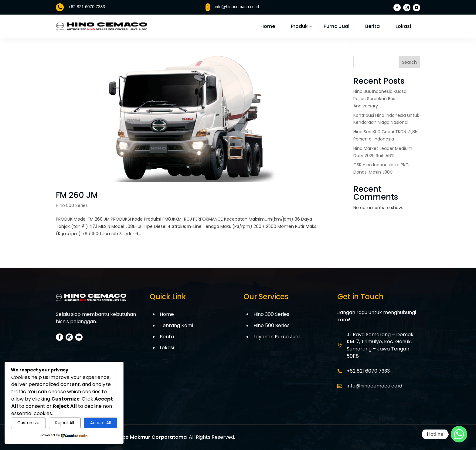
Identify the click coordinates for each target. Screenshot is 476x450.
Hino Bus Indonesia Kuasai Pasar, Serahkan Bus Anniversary (380, 99)
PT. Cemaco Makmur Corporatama (143, 437)
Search (409, 62)
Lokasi (403, 26)
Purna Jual (337, 26)
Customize (28, 423)
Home (268, 26)
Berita (372, 26)
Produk (299, 26)
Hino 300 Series (271, 314)
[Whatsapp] (459, 434)
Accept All (100, 423)
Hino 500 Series (72, 205)
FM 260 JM (77, 195)
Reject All (65, 423)
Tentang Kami (176, 325)
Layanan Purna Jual (277, 337)
